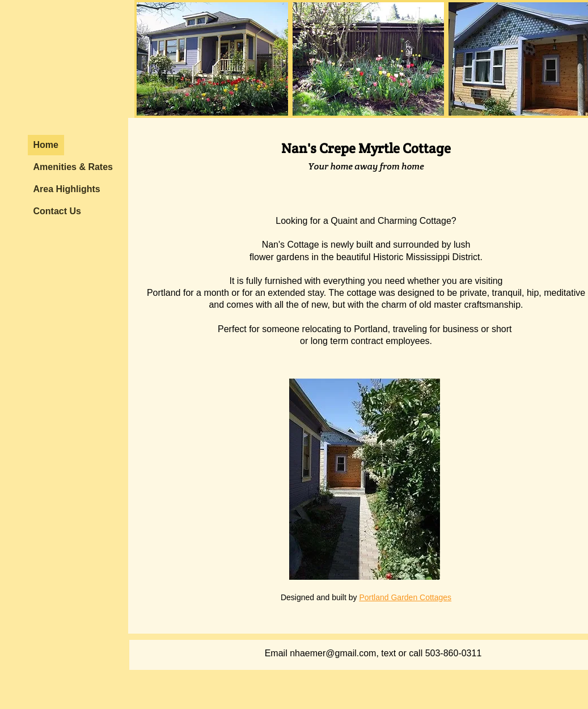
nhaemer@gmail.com (333, 653)
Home (46, 145)
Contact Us (57, 211)
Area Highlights (67, 189)
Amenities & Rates (73, 167)
